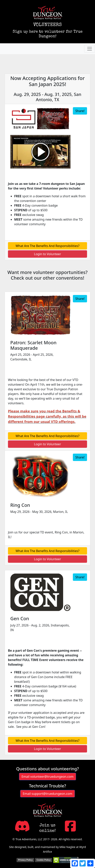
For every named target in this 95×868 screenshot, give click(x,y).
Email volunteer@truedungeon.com (48, 777)
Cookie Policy (44, 860)
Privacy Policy (25, 860)
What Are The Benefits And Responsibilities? (47, 246)
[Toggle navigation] (90, 49)
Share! (80, 111)
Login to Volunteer (47, 254)
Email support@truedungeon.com (47, 794)
